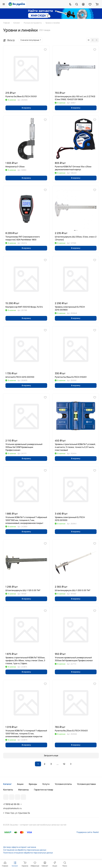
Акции (20, 784)
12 (64, 764)
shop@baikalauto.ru (12, 808)
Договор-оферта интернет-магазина (20, 847)
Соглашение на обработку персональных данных (25, 850)
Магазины (23, 790)
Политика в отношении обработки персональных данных (28, 853)
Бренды (33, 784)
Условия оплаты (63, 784)
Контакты (8, 790)
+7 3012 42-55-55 (11, 804)
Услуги (46, 784)
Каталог (7, 784)
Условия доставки (86, 784)
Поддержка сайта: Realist (88, 832)
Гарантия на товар (44, 790)
